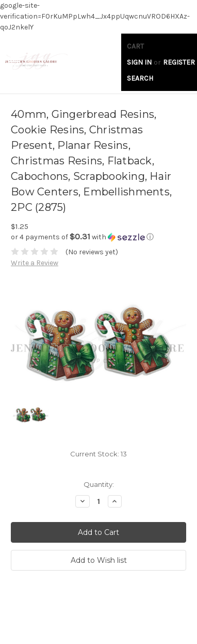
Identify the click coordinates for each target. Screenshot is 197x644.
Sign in (139, 62)
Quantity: (99, 484)
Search (140, 78)
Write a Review (35, 263)
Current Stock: (98, 454)
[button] (98, 237)
